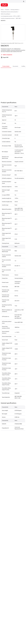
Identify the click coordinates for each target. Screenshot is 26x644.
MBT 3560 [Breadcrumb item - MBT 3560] (18, 18)
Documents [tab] (15, 66)
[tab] (6, 66)
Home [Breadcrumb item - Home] (2, 10)
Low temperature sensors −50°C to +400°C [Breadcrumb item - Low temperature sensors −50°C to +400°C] (10, 16)
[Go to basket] (21, 1)
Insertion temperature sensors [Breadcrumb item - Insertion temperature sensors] (8, 18)
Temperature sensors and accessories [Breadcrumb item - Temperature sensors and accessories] (9, 12)
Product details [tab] (6, 66)
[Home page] (4, 5)
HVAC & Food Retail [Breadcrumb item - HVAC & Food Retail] (5, 14)
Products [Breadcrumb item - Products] (7, 10)
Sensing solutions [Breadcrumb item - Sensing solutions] (15, 10)
